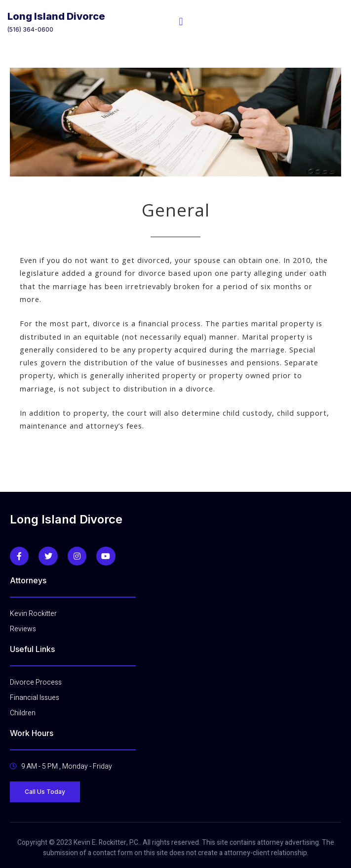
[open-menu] (181, 22)
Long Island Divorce (56, 16)
